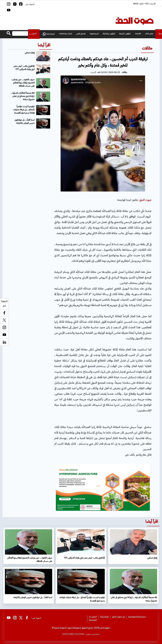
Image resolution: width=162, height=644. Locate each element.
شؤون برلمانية (109, 34)
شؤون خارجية (125, 34)
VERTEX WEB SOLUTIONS (73, 635)
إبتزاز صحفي (30, 53)
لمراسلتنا (49, 34)
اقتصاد (138, 34)
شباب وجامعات (65, 34)
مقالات (147, 48)
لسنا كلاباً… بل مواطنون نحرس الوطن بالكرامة (24, 121)
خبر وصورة (94, 34)
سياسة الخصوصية (137, 617)
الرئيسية (93, 620)
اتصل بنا (93, 617)
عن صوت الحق (118, 617)
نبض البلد (149, 34)
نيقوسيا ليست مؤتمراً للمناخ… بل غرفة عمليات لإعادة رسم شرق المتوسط (24, 110)
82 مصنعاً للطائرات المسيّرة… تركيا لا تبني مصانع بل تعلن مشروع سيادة (23, 96)
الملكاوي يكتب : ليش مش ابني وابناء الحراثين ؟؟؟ (24, 68)
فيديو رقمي (81, 34)
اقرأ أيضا (44, 45)
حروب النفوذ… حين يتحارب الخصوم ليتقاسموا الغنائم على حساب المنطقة (23, 83)
